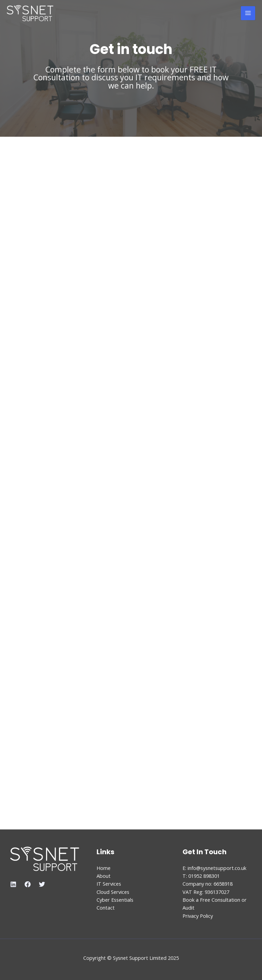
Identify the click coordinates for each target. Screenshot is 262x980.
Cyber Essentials (115, 900)
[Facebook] (28, 884)
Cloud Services (113, 892)
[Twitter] (42, 884)
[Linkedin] (13, 884)
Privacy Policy (198, 916)
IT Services (109, 884)
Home (104, 868)
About (104, 876)
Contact (106, 908)
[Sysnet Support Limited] (30, 13)
